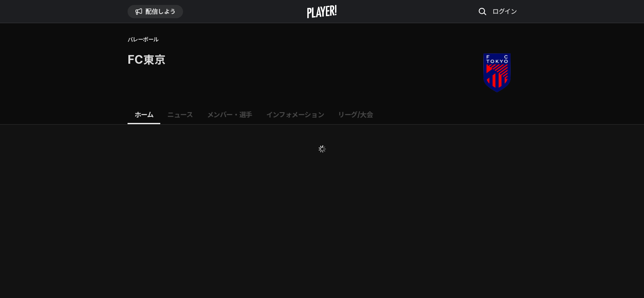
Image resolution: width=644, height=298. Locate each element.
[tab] (144, 115)
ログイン (504, 11)
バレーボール (143, 40)
